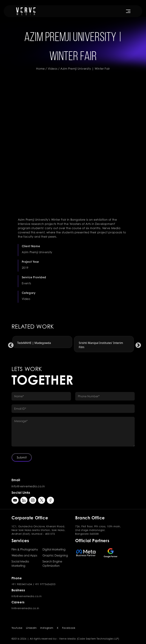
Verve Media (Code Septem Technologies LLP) (89, 639)
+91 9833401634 (22, 584)
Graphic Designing (55, 555)
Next (137, 344)
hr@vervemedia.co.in (25, 608)
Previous (9, 344)
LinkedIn (31, 628)
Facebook (69, 628)
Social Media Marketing (20, 564)
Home (40, 69)
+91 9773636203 (45, 584)
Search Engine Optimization (52, 564)
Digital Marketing (54, 549)
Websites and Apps (24, 555)
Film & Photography (25, 549)
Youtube (17, 628)
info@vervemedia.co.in (28, 486)
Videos (53, 69)
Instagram (47, 628)
